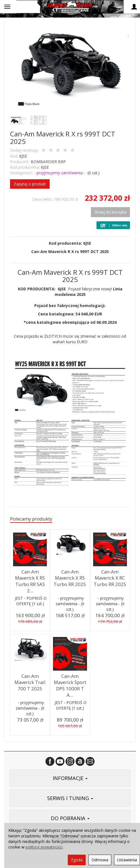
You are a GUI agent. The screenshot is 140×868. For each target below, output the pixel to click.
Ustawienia (127, 860)
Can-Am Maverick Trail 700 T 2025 (30, 682)
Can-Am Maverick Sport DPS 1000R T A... (70, 686)
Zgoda (77, 860)
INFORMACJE (70, 778)
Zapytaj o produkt (30, 184)
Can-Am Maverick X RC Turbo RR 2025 (110, 578)
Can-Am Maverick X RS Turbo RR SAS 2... (30, 581)
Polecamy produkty (31, 519)
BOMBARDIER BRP (48, 162)
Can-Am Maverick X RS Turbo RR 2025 (70, 578)
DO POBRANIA (70, 818)
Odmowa (100, 860)
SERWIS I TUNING (70, 798)
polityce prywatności (44, 847)
